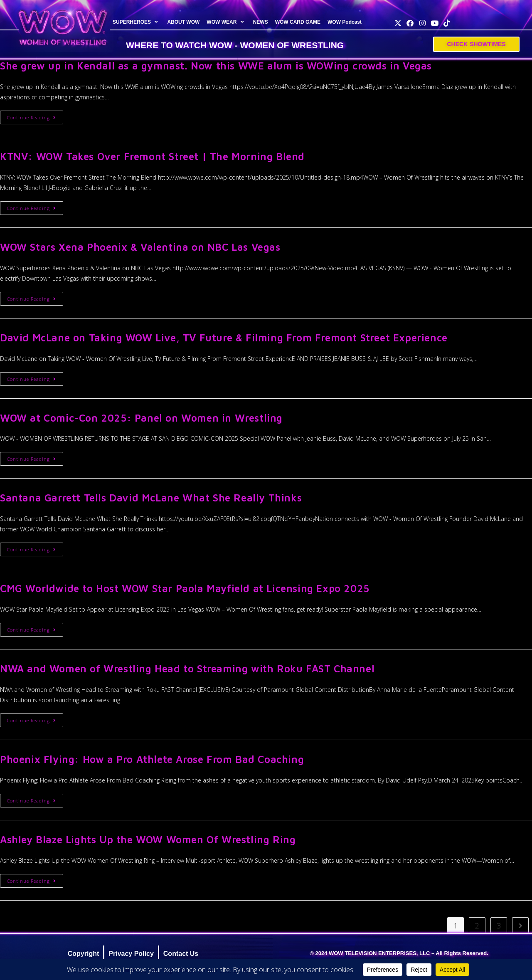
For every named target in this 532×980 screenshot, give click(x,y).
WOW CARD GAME (297, 22)
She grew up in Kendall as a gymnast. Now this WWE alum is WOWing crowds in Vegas (216, 66)
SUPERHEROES (136, 22)
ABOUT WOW (183, 22)
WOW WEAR (226, 22)
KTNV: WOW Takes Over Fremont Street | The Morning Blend (152, 156)
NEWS (260, 22)
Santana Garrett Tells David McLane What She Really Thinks (151, 498)
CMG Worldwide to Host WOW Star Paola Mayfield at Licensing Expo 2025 (185, 588)
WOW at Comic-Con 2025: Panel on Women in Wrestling (141, 418)
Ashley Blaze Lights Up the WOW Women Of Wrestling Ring (148, 839)
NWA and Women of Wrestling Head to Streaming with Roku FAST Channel (187, 669)
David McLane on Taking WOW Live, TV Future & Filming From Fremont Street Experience (224, 338)
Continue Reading (35, 116)
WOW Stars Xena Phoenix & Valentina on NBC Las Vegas (140, 247)
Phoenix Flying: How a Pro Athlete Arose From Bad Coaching (152, 759)
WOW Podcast (345, 22)
